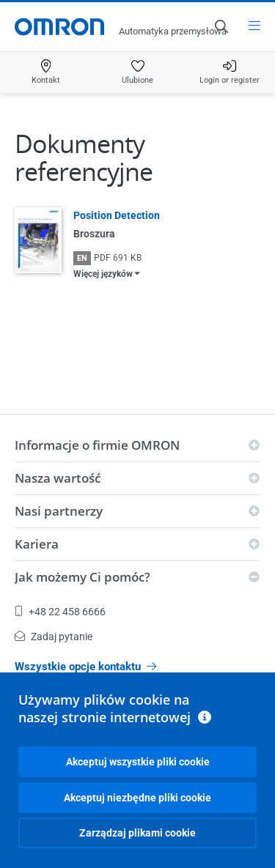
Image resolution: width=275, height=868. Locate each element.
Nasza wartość (58, 478)
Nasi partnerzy (59, 511)
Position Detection (117, 215)
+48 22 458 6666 (60, 612)
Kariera (37, 544)
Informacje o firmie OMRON (97, 445)
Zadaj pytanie (54, 637)
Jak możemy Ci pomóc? (82, 577)
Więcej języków (103, 274)
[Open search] (221, 26)
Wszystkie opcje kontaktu (85, 667)
